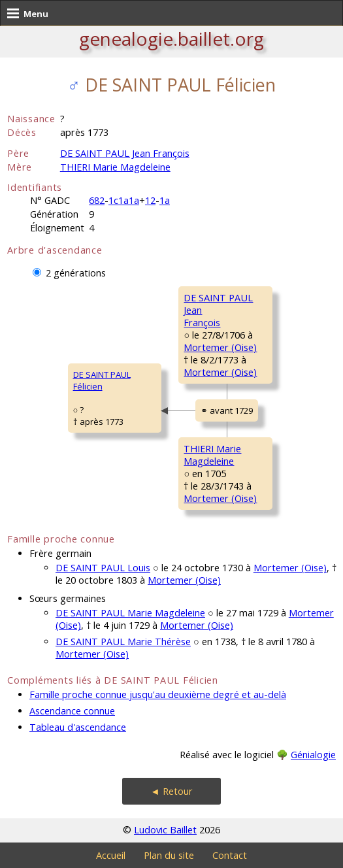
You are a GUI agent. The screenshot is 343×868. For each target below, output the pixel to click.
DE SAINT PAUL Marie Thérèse (123, 642)
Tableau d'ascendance (78, 727)
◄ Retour (171, 791)
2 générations (76, 273)
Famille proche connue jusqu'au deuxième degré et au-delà (158, 694)
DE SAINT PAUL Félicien (102, 380)
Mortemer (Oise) (220, 347)
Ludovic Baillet (165, 830)
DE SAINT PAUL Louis (103, 568)
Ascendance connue (72, 711)
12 (150, 200)
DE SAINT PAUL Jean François (125, 153)
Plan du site (169, 855)
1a (165, 200)
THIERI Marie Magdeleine (115, 167)
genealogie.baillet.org (171, 39)
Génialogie (313, 755)
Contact (230, 855)
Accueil (111, 855)
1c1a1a (124, 200)
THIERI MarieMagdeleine (212, 455)
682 (97, 200)
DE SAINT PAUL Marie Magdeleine (130, 613)
